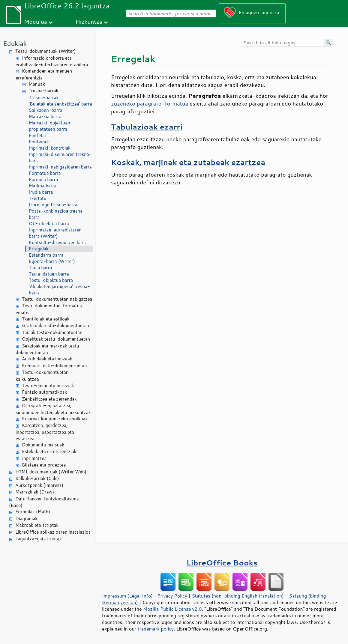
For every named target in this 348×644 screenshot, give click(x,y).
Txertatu (37, 198)
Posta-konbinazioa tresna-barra (57, 214)
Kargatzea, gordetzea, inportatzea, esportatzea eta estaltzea (45, 432)
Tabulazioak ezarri (147, 127)
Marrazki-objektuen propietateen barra (49, 126)
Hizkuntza (89, 21)
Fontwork (39, 142)
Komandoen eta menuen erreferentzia (44, 74)
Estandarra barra (46, 255)
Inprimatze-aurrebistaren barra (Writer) (55, 233)
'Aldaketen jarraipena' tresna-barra (59, 290)
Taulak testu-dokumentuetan (52, 332)
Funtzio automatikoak (44, 392)
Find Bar (38, 135)
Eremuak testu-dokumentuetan (54, 366)
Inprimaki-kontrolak (50, 148)
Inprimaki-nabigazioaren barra (60, 167)
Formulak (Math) (33, 512)
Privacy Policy (172, 596)
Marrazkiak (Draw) (35, 492)
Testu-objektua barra (51, 280)
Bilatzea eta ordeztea (44, 465)
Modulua (36, 21)
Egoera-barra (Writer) (52, 261)
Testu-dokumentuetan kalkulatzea (42, 376)
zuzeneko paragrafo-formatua (150, 103)
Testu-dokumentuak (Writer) (45, 51)
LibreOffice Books (222, 563)
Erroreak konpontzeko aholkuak (55, 419)
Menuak (37, 84)
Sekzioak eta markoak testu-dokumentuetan (49, 349)
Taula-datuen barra (49, 274)
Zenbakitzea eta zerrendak (49, 399)
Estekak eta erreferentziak (49, 451)
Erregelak (39, 249)
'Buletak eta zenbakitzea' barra (60, 104)
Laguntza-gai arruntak (39, 539)
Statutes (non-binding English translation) (238, 596)
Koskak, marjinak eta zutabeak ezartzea (188, 162)
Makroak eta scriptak (37, 525)
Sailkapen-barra (46, 110)
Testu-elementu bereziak (48, 385)
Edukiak (15, 43)
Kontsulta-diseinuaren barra (58, 242)
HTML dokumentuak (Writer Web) (51, 472)
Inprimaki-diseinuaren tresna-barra (60, 157)
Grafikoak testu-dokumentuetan (55, 325)
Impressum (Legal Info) (127, 596)
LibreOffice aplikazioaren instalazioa (53, 532)
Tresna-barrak (43, 91)
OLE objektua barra (49, 224)
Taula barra (40, 268)
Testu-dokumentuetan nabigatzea (57, 299)
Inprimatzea (34, 458)
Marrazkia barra (45, 116)
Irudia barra (41, 192)
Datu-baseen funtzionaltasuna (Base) (44, 502)
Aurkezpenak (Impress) (39, 485)
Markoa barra (43, 186)
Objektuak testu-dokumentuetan (56, 339)
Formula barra (43, 179)
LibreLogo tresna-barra (53, 205)
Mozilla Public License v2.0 (172, 609)
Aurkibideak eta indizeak (47, 359)
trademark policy (156, 629)
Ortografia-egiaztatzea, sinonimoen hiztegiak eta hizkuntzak (53, 409)
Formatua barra (45, 173)
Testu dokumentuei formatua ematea (49, 309)
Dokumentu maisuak (43, 445)
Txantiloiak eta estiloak (46, 319)
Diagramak (26, 519)
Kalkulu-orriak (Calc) (37, 478)
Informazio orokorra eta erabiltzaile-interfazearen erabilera (52, 61)
